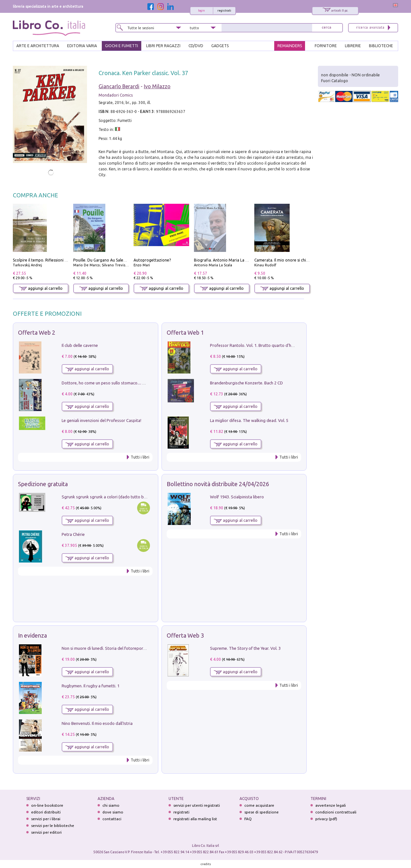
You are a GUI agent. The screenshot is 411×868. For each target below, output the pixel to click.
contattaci (112, 819)
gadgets (220, 46)
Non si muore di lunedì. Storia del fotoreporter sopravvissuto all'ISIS (126, 648)
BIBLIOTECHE (381, 46)
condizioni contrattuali (336, 812)
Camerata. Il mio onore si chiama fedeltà (291, 260)
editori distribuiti (46, 812)
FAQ (248, 819)
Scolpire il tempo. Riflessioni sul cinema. (49, 260)
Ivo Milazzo (157, 86)
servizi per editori (46, 832)
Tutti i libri (140, 457)
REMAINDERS (290, 46)
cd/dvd (196, 46)
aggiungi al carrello (41, 288)
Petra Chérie (73, 534)
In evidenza (32, 635)
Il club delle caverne (80, 345)
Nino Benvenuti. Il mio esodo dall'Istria (97, 723)
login (201, 11)
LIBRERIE (353, 46)
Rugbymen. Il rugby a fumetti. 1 (91, 686)
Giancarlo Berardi (119, 86)
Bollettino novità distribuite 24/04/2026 (218, 484)
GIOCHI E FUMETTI (122, 46)
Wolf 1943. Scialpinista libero (237, 497)
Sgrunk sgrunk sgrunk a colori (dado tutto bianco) (108, 497)
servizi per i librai (46, 819)
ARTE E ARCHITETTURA (38, 46)
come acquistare (259, 805)
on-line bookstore (47, 805)
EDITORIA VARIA (82, 46)
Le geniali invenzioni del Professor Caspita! (101, 420)
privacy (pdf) (326, 819)
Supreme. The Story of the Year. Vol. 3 (245, 648)
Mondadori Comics (116, 95)
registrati (224, 11)
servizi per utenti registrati (197, 805)
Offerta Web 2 (37, 332)
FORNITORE (326, 46)
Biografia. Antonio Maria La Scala (224, 260)
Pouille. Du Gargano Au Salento (101, 260)
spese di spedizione (262, 812)
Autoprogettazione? (152, 260)
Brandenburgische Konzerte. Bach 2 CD (246, 383)
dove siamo (113, 812)
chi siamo (111, 805)
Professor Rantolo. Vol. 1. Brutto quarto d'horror (256, 345)
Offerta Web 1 (185, 332)
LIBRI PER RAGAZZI (163, 46)
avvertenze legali (331, 805)
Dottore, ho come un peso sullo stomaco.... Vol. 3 (107, 383)
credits (206, 864)
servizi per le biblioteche (53, 825)
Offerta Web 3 (185, 635)
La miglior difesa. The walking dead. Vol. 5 (249, 420)
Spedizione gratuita (43, 484)
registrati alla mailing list (195, 819)
